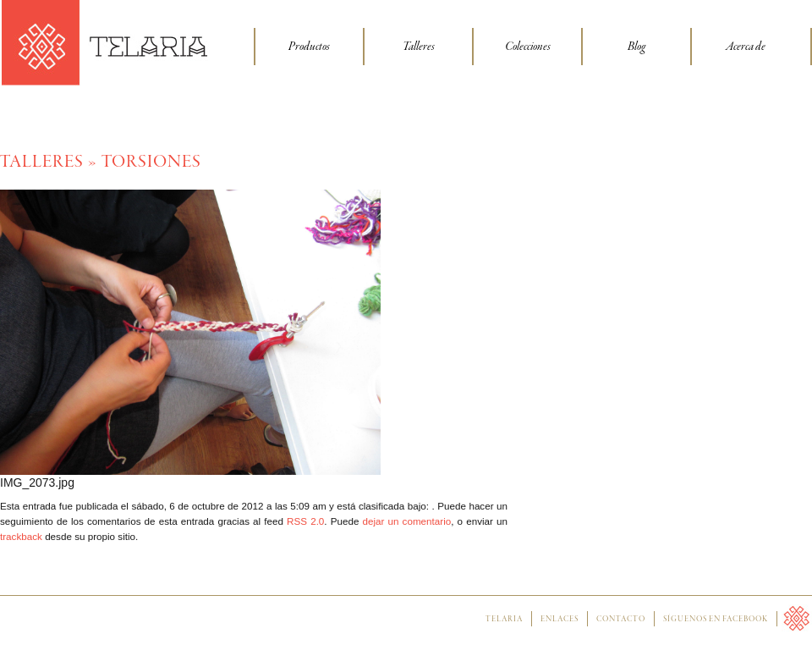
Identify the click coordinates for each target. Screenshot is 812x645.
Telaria (504, 620)
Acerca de (746, 47)
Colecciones (528, 47)
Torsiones (151, 162)
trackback (21, 536)
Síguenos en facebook (716, 620)
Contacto (621, 620)
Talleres (419, 47)
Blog (636, 47)
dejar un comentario (407, 521)
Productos (309, 47)
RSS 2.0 (305, 521)
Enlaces (560, 620)
